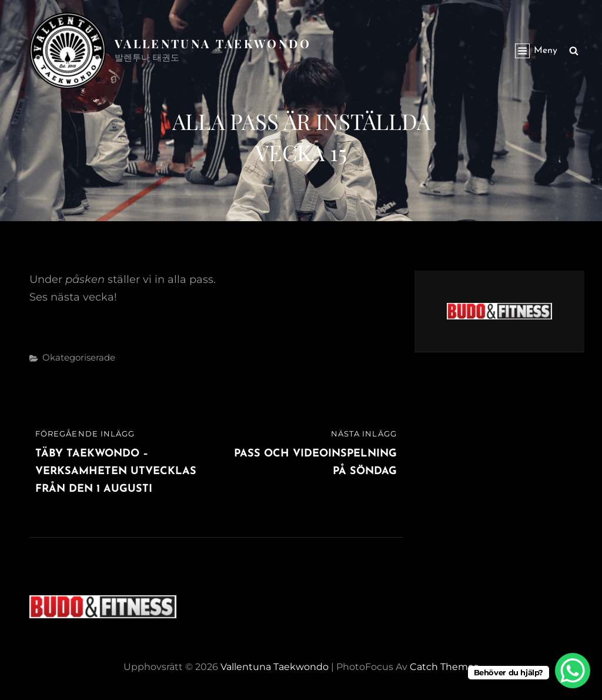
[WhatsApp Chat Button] (573, 671)
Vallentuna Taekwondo (213, 43)
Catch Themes (444, 667)
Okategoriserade (79, 357)
